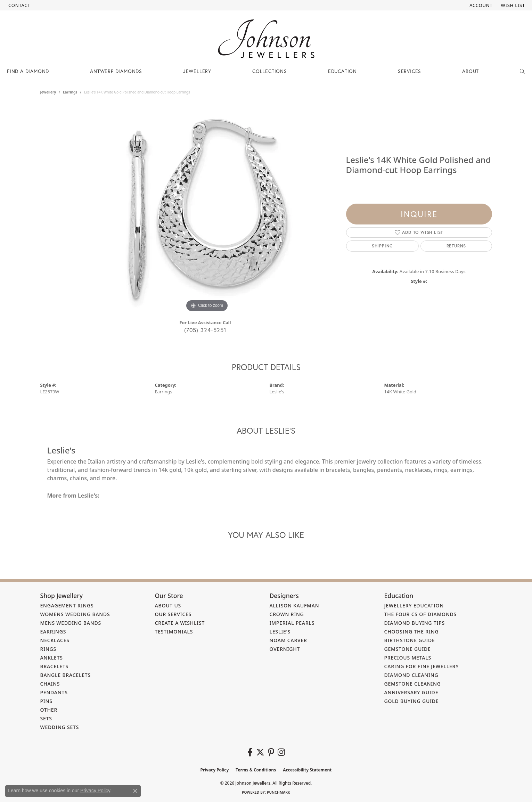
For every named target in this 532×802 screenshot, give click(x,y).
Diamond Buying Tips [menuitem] (415, 623)
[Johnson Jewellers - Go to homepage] (266, 39)
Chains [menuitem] (50, 684)
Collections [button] (270, 71)
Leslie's (277, 392)
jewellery (48, 92)
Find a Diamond (28, 71)
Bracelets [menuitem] (55, 666)
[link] (19, 5)
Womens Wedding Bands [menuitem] (75, 614)
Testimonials (174, 632)
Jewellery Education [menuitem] (414, 605)
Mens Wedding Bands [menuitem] (71, 623)
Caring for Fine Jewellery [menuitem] (422, 666)
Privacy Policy (215, 770)
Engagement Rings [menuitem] (67, 605)
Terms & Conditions (256, 770)
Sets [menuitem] (46, 718)
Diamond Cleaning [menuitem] (411, 675)
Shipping (382, 246)
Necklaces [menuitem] (55, 640)
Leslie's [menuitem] (280, 632)
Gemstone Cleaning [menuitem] (413, 684)
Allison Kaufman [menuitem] (294, 605)
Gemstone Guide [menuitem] (408, 649)
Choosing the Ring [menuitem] (412, 632)
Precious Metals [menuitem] (408, 658)
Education (342, 71)
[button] (480, 5)
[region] (207, 210)
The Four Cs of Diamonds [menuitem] (421, 614)
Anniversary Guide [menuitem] (411, 692)
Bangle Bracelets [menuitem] (66, 675)
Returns (456, 246)
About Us (168, 605)
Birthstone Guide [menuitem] (410, 640)
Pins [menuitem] (46, 701)
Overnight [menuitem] (285, 649)
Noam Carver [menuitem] (288, 640)
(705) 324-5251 (205, 330)
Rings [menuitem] (48, 649)
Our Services (173, 614)
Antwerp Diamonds (116, 71)
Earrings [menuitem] (53, 632)
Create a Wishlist (180, 623)
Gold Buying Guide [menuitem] (412, 701)
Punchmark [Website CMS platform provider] (279, 792)
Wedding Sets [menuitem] (60, 727)
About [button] (470, 71)
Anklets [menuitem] (52, 658)
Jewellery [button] (197, 71)
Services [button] (410, 71)
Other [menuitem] (49, 710)
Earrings (70, 92)
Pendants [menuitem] (54, 692)
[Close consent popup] (135, 791)
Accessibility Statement (307, 770)
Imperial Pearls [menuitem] (292, 623)
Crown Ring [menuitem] (287, 614)
